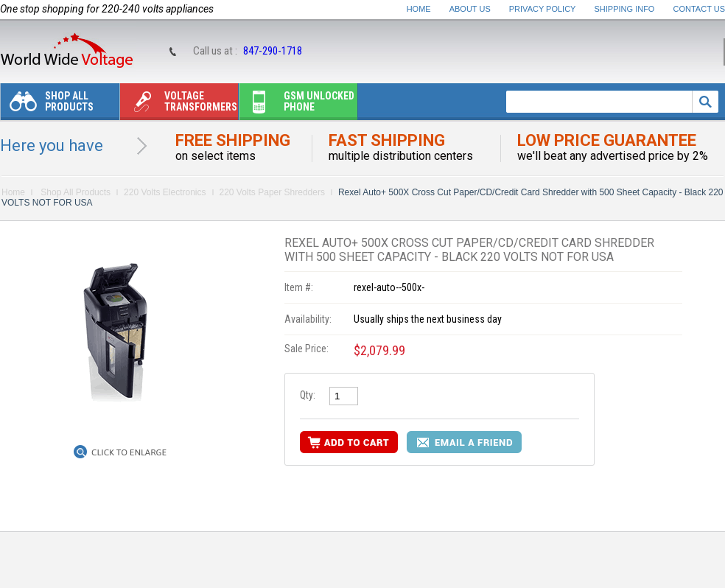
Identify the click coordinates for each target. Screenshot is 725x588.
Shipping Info (625, 9)
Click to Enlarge (129, 452)
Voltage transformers (179, 105)
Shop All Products (47, 105)
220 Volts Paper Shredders (272, 192)
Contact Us (700, 9)
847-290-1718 (273, 51)
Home (419, 9)
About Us (470, 9)
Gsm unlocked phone (297, 105)
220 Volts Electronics (165, 192)
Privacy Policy (543, 9)
